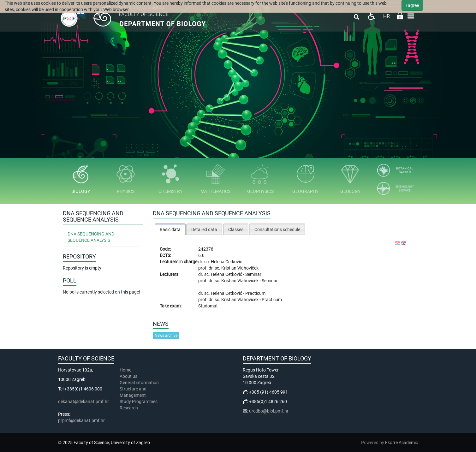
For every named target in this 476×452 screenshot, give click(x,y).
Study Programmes (139, 401)
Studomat (208, 306)
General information (139, 383)
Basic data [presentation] (170, 229)
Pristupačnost (371, 16)
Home (125, 370)
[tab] (170, 229)
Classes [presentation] (236, 229)
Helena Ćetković (226, 262)
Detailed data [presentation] (204, 229)
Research (129, 408)
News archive (166, 336)
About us (129, 376)
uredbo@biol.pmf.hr (269, 411)
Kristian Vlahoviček (240, 268)
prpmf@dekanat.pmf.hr (81, 420)
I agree (412, 5)
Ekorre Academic (402, 443)
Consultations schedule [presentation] (277, 229)
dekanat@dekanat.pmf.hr (83, 401)
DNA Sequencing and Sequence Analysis (91, 237)
